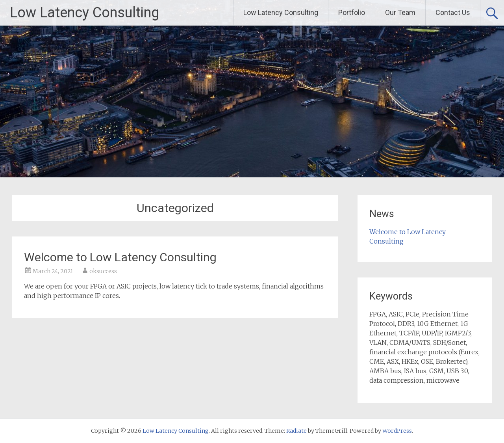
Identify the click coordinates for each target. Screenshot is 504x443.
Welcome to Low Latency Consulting (120, 257)
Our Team (400, 12)
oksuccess (103, 271)
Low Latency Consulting (84, 13)
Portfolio (352, 12)
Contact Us (453, 12)
